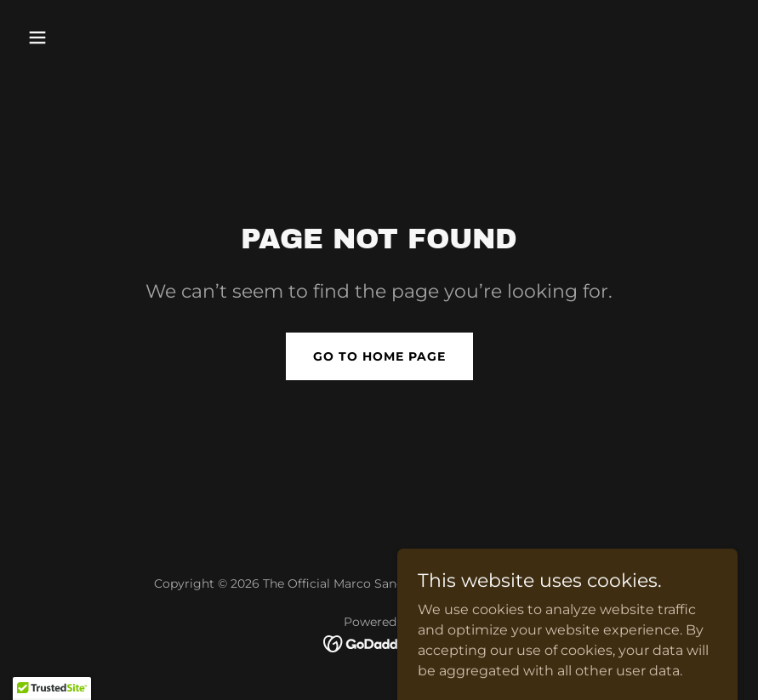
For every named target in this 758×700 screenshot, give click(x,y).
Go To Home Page (379, 356)
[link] (379, 643)
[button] (103, 37)
